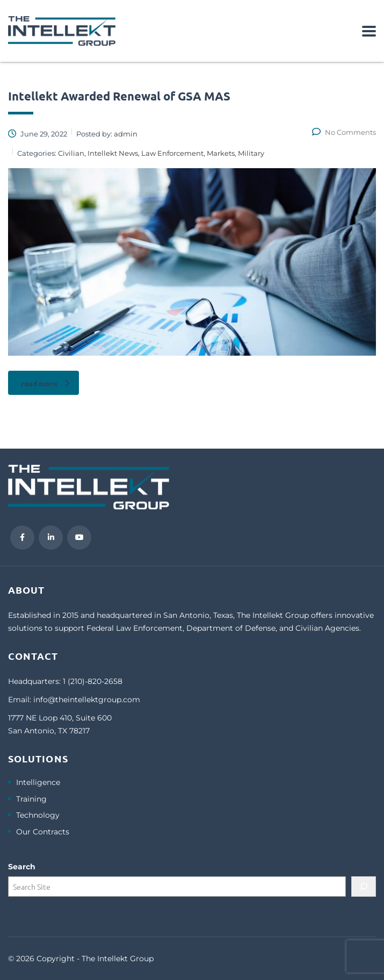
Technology (38, 815)
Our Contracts (43, 832)
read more (45, 383)
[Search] (364, 887)
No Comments (344, 132)
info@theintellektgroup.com (87, 700)
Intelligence (38, 783)
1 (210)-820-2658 (93, 681)
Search (22, 867)
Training (31, 799)
